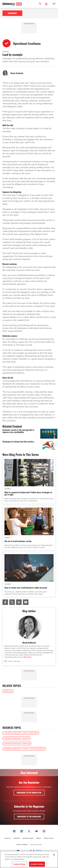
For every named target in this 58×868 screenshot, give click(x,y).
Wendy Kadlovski (17, 73)
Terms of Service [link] (22, 845)
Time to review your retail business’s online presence (26, 588)
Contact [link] (39, 838)
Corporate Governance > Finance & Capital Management (24, 749)
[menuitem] (5, 602)
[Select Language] (46, 4)
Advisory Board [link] (28, 838)
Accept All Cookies (37, 864)
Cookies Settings (36, 845)
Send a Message (12, 661)
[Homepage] (12, 4)
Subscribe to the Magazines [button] (29, 816)
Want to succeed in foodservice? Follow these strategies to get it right (28, 493)
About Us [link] (8, 838)
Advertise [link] (17, 838)
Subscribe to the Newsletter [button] (29, 793)
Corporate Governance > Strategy (16, 738)
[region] (29, 859)
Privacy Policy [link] (49, 838)
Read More (28, 657)
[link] (5, 602)
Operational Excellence (27, 43)
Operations (8, 691)
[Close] (54, 855)
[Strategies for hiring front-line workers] (49, 445)
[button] (54, 4)
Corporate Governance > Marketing (17, 743)
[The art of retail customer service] (29, 521)
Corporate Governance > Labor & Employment (21, 733)
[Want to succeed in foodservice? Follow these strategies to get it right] (29, 473)
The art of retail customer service (18, 541)
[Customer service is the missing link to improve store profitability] (49, 434)
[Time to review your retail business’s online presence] (29, 568)
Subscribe (12, 13)
